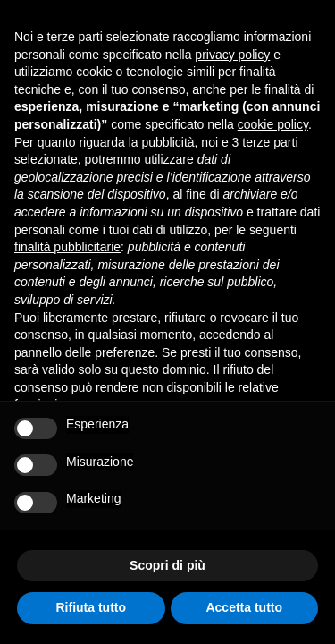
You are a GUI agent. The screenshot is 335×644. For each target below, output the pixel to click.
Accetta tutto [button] (244, 607)
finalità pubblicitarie (67, 247)
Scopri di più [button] (167, 565)
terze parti (270, 142)
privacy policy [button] (232, 55)
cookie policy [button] (273, 124)
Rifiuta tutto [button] (91, 607)
